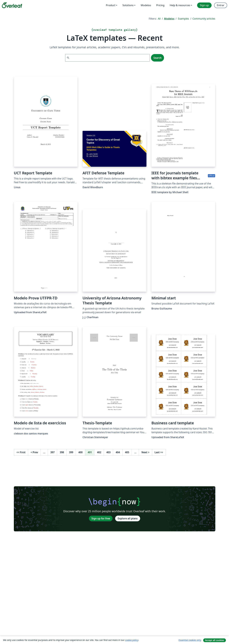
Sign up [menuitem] (204, 5)
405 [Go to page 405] (127, 452)
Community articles (204, 19)
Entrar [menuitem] (221, 5)
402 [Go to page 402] (99, 452)
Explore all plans (128, 518)
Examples (183, 19)
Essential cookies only (190, 640)
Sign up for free (101, 518)
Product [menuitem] (111, 5)
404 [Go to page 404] (118, 452)
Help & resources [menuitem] (180, 5)
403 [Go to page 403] (108, 452)
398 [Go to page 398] (62, 452)
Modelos (169, 19)
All (159, 19)
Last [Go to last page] (159, 452)
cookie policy (132, 640)
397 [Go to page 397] (52, 452)
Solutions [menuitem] (128, 5)
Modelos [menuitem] (146, 5)
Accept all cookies (215, 640)
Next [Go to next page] (145, 452)
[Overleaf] (12, 5)
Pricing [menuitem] (160, 5)
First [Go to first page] (21, 452)
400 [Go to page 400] (80, 452)
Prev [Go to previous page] (34, 452)
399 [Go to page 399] (71, 452)
